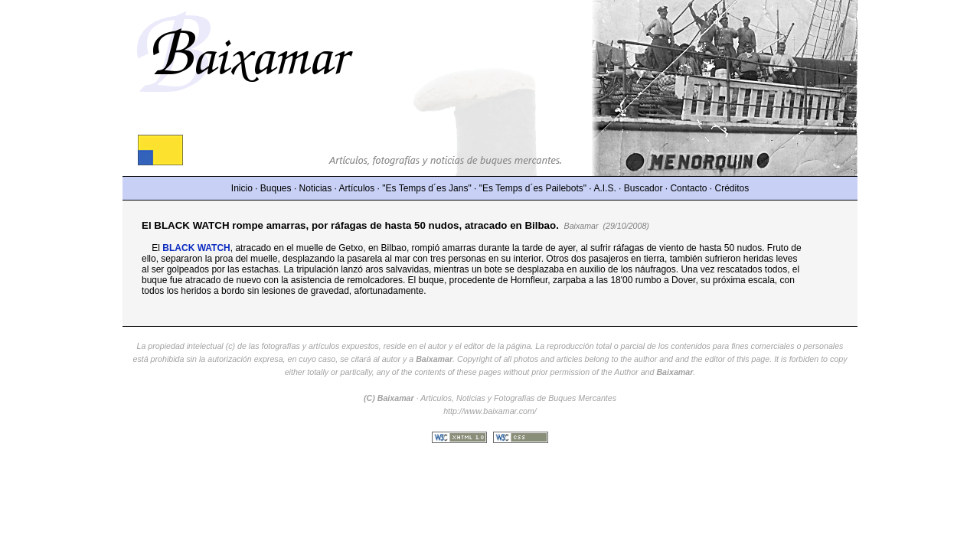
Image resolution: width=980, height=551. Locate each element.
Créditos (732, 188)
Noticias (316, 188)
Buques (276, 188)
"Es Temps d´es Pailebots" (533, 188)
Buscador (644, 188)
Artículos (357, 188)
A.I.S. (604, 188)
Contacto (688, 188)
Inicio (242, 188)
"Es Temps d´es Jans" (426, 188)
